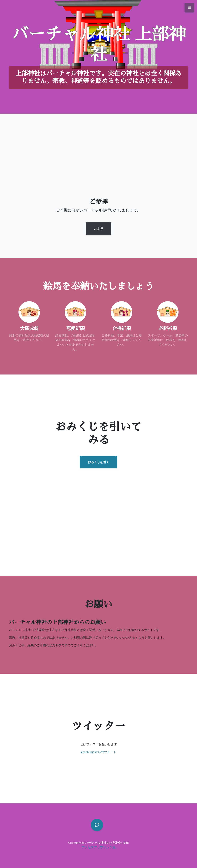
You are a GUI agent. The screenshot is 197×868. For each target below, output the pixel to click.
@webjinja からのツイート (98, 752)
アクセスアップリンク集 (98, 847)
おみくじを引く (98, 462)
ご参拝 (98, 229)
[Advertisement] (98, 167)
